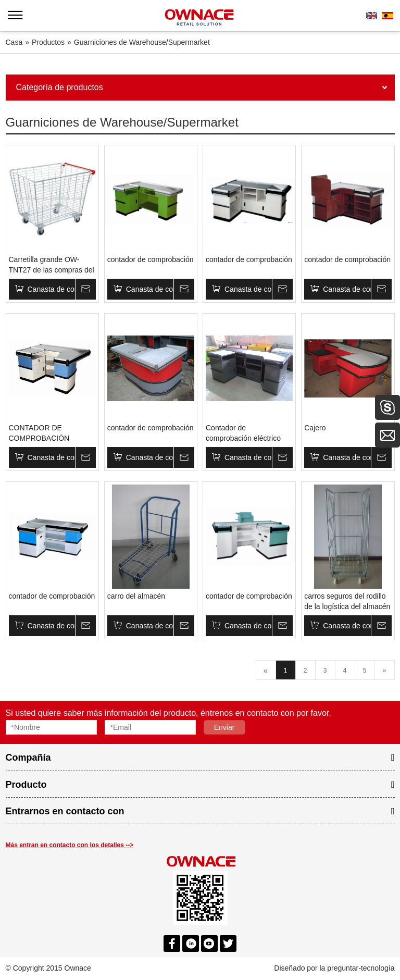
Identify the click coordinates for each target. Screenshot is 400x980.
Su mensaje (85, 289)
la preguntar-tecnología (357, 968)
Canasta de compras (51, 289)
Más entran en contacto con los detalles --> (70, 845)
